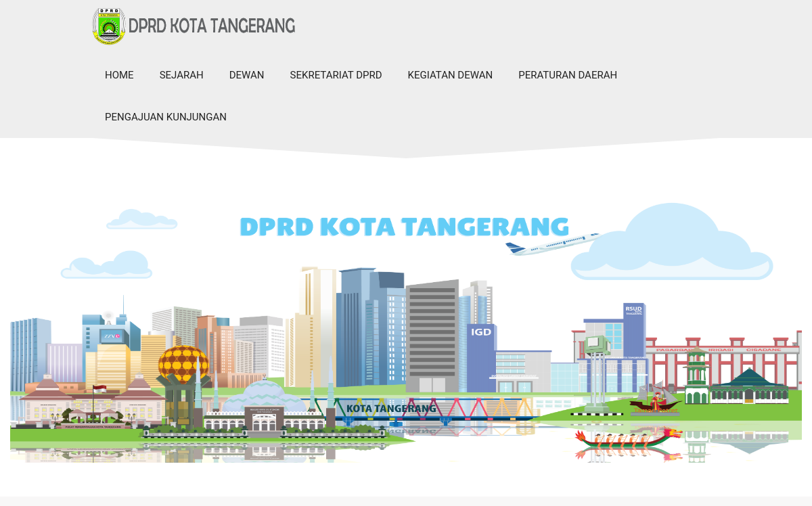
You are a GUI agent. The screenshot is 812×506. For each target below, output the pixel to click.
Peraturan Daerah (568, 75)
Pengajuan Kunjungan (166, 117)
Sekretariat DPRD (336, 75)
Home (119, 75)
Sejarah (182, 75)
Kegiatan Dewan (451, 75)
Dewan (247, 75)
